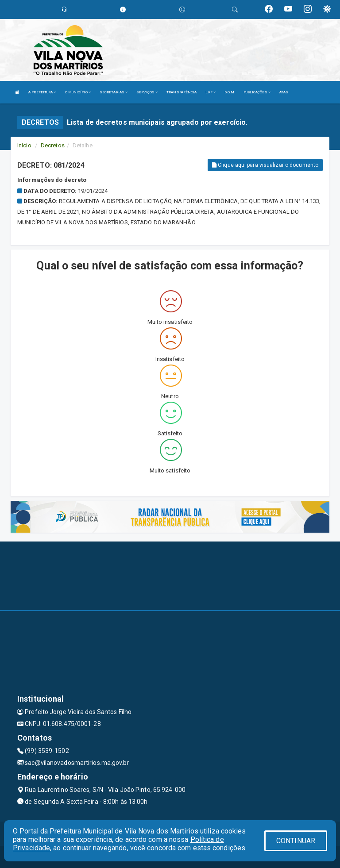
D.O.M (230, 92)
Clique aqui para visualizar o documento (265, 165)
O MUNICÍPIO (78, 92)
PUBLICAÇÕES (257, 92)
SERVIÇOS (147, 92)
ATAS (284, 92)
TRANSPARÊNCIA (182, 92)
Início (24, 145)
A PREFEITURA (42, 92)
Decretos (53, 145)
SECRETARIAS (114, 92)
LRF (211, 92)
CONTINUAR (296, 841)
